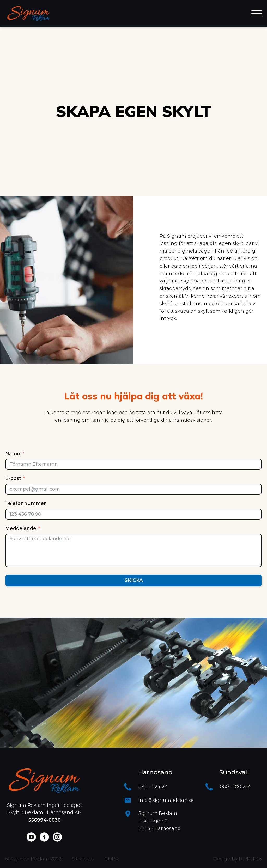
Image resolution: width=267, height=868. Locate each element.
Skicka (134, 580)
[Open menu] (257, 14)
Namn (13, 454)
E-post (13, 478)
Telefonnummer (26, 503)
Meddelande (21, 528)
